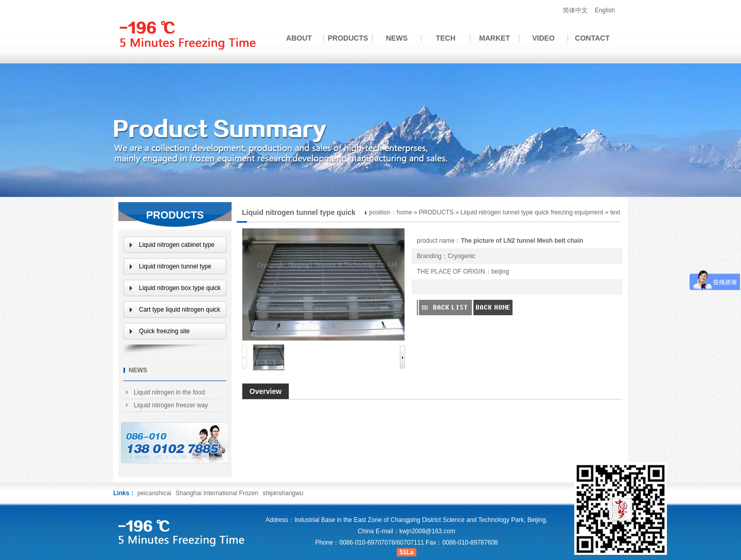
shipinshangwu (283, 493)
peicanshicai (154, 493)
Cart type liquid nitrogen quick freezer (180, 312)
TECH (446, 38)
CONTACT (592, 38)
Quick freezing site (164, 331)
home (404, 212)
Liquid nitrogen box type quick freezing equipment (180, 290)
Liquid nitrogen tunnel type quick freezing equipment (532, 212)
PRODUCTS (348, 38)
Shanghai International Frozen (218, 493)
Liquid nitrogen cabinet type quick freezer (177, 247)
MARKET (495, 38)
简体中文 (575, 10)
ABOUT (299, 38)
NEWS (397, 38)
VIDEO (543, 38)
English (605, 10)
